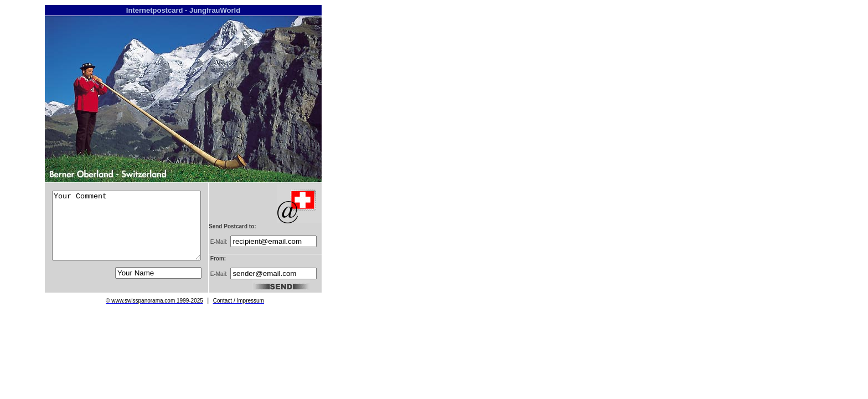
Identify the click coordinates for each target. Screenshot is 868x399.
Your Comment (126, 226)
